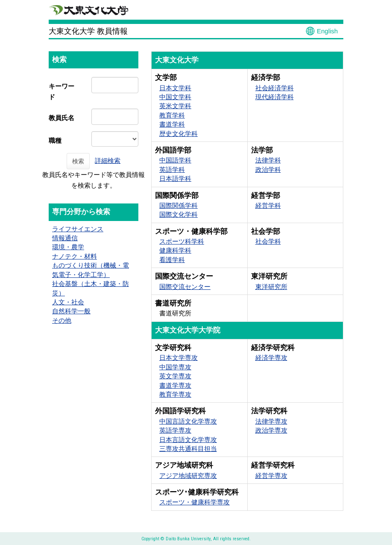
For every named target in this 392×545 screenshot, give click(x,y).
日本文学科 (175, 88)
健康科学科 (175, 250)
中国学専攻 (175, 367)
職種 (55, 140)
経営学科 (268, 205)
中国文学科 (175, 97)
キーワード (61, 91)
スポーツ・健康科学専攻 (195, 502)
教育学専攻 (175, 394)
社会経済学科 (275, 88)
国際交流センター (185, 287)
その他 (62, 320)
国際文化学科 (178, 214)
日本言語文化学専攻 (188, 440)
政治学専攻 (271, 430)
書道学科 (172, 124)
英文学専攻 (175, 376)
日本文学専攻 (178, 358)
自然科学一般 (71, 311)
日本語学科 (175, 178)
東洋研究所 (271, 287)
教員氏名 (61, 118)
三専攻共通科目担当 (188, 449)
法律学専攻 (271, 421)
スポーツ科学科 (182, 241)
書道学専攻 (175, 385)
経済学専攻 (271, 358)
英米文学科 (175, 106)
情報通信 (65, 238)
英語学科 (172, 169)
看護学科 (172, 260)
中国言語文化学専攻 (188, 421)
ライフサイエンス (78, 229)
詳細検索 (108, 161)
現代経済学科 (275, 97)
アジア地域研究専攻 (188, 476)
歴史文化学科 (178, 134)
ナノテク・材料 (75, 256)
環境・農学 (68, 247)
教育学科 (172, 115)
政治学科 (268, 169)
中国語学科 (175, 160)
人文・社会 (68, 302)
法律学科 (268, 160)
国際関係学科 (178, 205)
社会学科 (268, 241)
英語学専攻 (175, 430)
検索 (78, 161)
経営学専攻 (271, 476)
